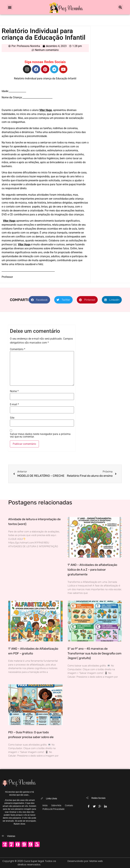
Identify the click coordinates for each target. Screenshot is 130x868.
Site (12, 418)
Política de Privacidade (53, 809)
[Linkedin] (105, 806)
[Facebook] (89, 806)
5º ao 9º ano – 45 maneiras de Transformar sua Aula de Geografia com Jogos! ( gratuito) (94, 653)
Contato (69, 805)
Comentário (18, 349)
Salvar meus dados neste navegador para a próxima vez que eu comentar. (40, 435)
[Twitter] (94, 806)
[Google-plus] (100, 806)
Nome (14, 391)
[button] (10, 7)
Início (45, 805)
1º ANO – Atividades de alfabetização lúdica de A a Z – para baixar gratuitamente (92, 570)
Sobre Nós (56, 805)
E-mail (14, 404)
